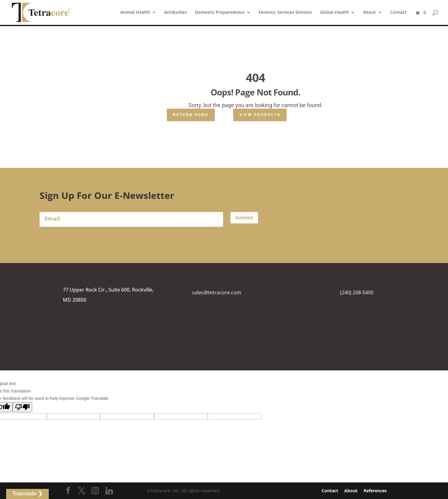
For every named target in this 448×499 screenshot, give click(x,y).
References (375, 491)
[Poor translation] (22, 407)
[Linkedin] (109, 491)
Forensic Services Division (285, 13)
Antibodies (176, 13)
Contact (398, 13)
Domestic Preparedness (220, 13)
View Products (260, 115)
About (369, 13)
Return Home (191, 115)
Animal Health (135, 13)
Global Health (334, 13)
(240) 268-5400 (357, 292)
